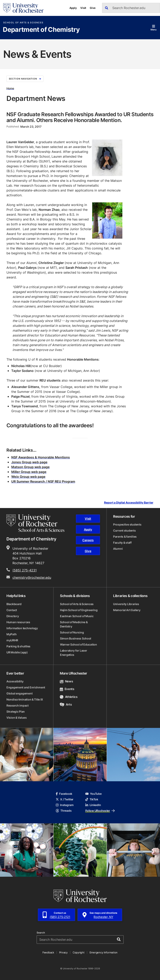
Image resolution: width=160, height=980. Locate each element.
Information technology (22, 628)
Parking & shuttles (18, 646)
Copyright (79, 952)
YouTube (93, 794)
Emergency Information (104, 952)
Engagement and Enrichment (26, 687)
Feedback (48, 952)
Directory (13, 616)
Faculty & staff (122, 543)
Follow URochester (100, 811)
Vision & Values (17, 718)
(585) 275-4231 (25, 570)
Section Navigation (25, 79)
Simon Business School (76, 638)
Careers (88, 540)
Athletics (69, 697)
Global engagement (19, 693)
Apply (73, 8)
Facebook (64, 794)
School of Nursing (72, 632)
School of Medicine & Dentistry (74, 624)
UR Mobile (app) (17, 652)
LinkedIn (93, 805)
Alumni (118, 549)
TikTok (92, 799)
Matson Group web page (30, 467)
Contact (12, 610)
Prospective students (127, 524)
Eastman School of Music (77, 616)
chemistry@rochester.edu (32, 577)
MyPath (11, 634)
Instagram (65, 805)
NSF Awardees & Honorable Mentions (41, 457)
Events (67, 689)
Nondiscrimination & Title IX (25, 699)
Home (10, 88)
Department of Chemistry (41, 30)
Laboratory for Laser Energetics (73, 653)
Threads (64, 811)
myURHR (12, 640)
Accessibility (15, 681)
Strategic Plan (16, 711)
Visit (83, 8)
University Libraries (126, 604)
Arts (66, 704)
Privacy (63, 952)
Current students (124, 530)
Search (41, 933)
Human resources (18, 622)
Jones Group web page (29, 462)
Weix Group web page (28, 477)
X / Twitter (65, 799)
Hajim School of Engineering (79, 610)
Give (93, 8)
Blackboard (14, 604)
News (66, 681)
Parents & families (125, 537)
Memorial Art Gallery (127, 610)
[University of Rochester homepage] (23, 8)
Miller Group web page (29, 472)
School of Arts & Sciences (23, 23)
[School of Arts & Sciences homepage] (35, 523)
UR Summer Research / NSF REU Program (43, 481)
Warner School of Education (78, 644)
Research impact (18, 705)
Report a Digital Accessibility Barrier (129, 502)
